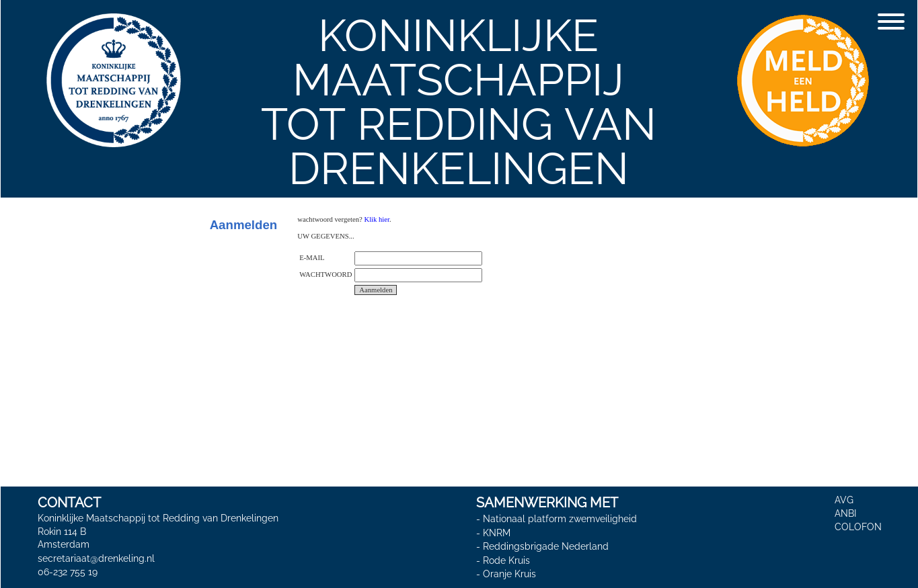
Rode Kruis (506, 560)
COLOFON (858, 527)
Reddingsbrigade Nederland (546, 546)
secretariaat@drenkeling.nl (96, 558)
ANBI (845, 513)
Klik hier (377, 219)
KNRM (497, 533)
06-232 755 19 (68, 572)
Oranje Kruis (509, 574)
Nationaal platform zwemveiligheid (560, 519)
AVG (844, 500)
